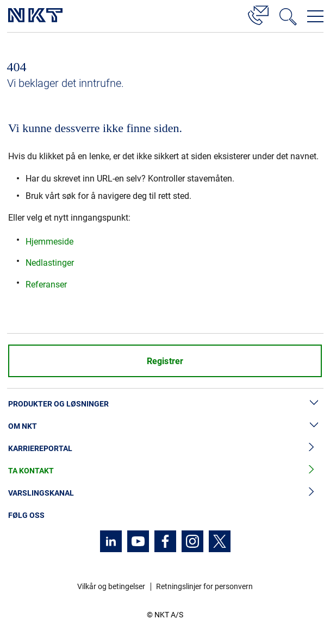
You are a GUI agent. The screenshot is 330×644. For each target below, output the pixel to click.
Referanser (46, 285)
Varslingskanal (165, 493)
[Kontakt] (258, 14)
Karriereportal (165, 449)
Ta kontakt (165, 471)
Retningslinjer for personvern (204, 586)
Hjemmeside (49, 242)
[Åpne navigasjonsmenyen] (315, 16)
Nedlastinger (50, 263)
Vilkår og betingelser (111, 586)
